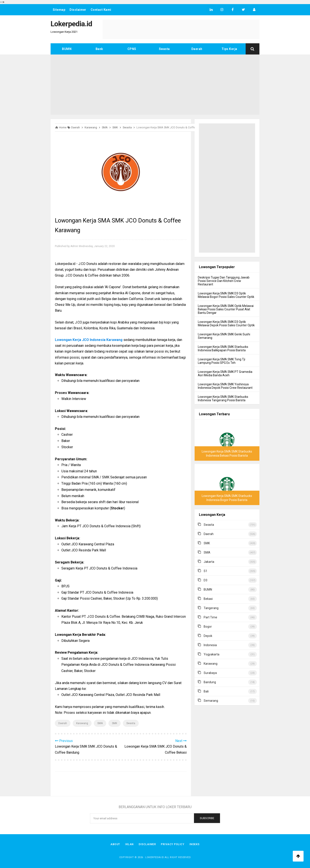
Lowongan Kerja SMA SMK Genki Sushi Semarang (224, 336)
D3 (205, 580)
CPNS (132, 49)
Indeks (195, 845)
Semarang (211, 701)
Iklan (129, 845)
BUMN (67, 49)
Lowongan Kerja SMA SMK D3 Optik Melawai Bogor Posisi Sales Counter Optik (226, 295)
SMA (100, 723)
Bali (206, 691)
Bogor (208, 627)
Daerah (197, 49)
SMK (115, 723)
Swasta (164, 49)
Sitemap (59, 10)
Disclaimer (78, 10)
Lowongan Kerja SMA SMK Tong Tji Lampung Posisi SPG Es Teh (222, 361)
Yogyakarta (212, 654)
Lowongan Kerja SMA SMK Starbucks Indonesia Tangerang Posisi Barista (223, 398)
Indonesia (210, 645)
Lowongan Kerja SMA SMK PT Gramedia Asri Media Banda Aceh (225, 373)
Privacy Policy (173, 845)
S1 (205, 571)
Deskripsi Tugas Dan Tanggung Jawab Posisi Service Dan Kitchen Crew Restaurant (224, 281)
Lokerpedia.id (155, 857)
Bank (99, 49)
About (115, 845)
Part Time (210, 617)
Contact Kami (101, 10)
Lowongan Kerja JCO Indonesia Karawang (89, 340)
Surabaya (210, 673)
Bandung (210, 682)
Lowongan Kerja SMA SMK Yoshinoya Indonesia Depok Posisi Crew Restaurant (225, 386)
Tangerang (211, 608)
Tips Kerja (229, 49)
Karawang (82, 723)
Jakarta (209, 562)
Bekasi (208, 599)
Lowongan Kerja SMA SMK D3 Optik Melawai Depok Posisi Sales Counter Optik (226, 324)
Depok (208, 636)
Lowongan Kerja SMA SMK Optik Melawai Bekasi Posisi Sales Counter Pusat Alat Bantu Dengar (226, 309)
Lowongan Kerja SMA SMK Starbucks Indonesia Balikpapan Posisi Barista (223, 348)
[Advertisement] (155, 85)
